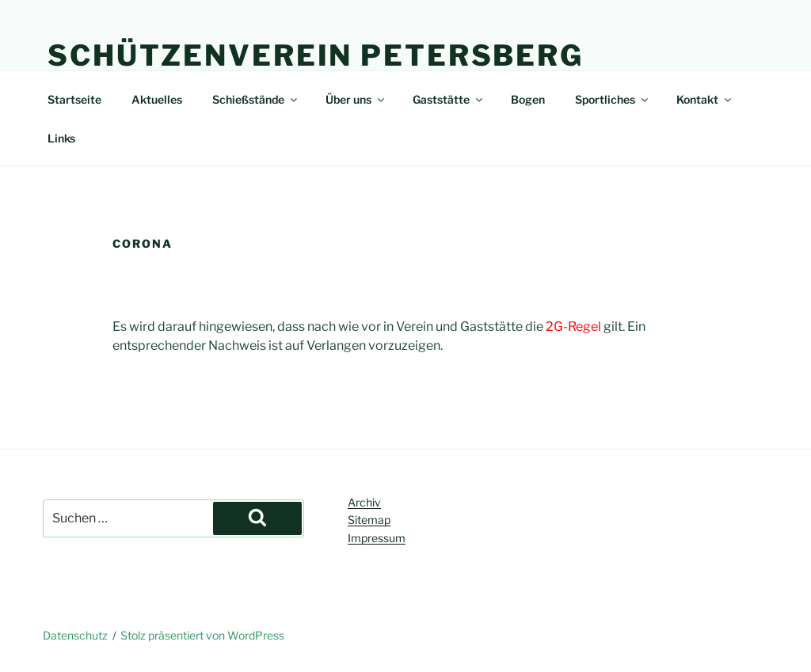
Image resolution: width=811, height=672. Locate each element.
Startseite (74, 99)
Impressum (377, 538)
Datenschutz (75, 635)
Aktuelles (157, 99)
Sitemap (369, 520)
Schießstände (256, 99)
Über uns (356, 99)
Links (61, 138)
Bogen (528, 99)
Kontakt (705, 99)
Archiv (364, 502)
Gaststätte (449, 99)
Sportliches (613, 99)
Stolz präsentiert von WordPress (202, 635)
